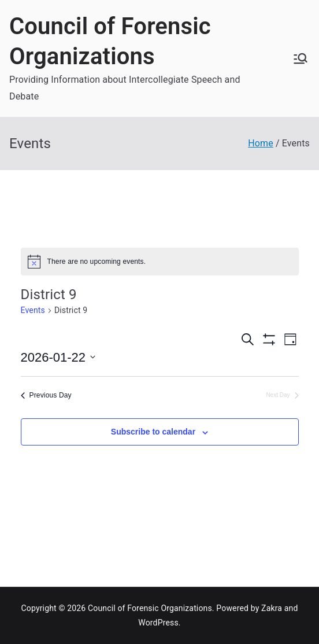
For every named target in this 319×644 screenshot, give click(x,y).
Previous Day (46, 395)
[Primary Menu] (301, 58)
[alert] (160, 262)
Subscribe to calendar (153, 432)
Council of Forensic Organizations (150, 608)
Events (33, 310)
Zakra (272, 608)
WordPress (158, 623)
